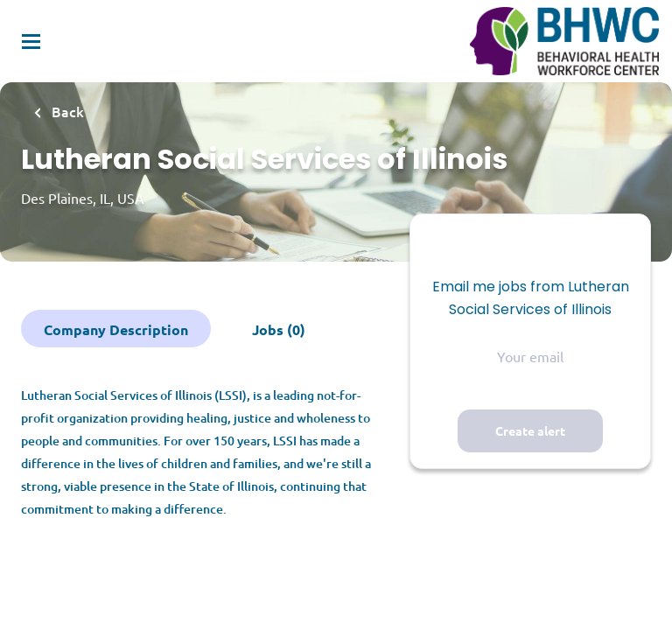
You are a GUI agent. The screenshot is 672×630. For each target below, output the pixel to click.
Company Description (116, 329)
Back (66, 111)
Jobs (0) (279, 329)
